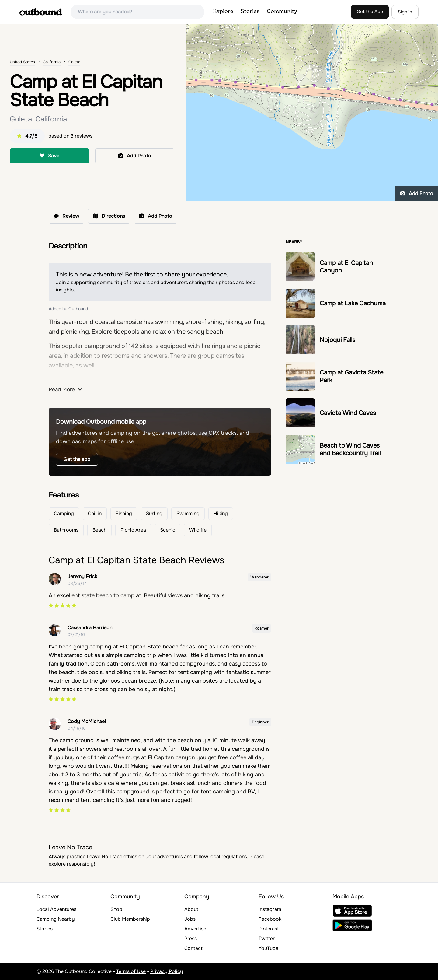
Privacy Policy (167, 971)
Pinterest (269, 929)
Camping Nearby (56, 919)
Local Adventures (56, 909)
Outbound (78, 309)
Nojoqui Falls (337, 340)
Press (191, 938)
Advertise (195, 929)
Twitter (267, 938)
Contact (193, 948)
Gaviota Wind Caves (348, 413)
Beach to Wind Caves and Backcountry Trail (350, 449)
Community (282, 12)
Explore (223, 12)
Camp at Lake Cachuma (353, 303)
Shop (116, 909)
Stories (250, 12)
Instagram (270, 909)
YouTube (268, 948)
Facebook (270, 919)
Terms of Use (131, 971)
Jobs (190, 919)
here (70, 380)
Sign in (405, 12)
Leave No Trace (104, 857)
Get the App (370, 12)
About (191, 909)
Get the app (77, 459)
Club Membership (130, 919)
